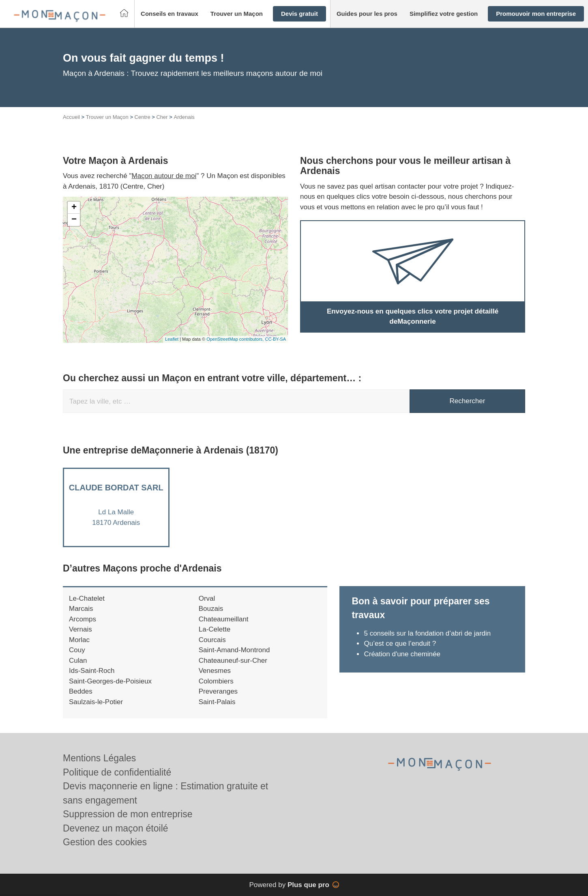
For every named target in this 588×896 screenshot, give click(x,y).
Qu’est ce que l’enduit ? (400, 644)
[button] (170, 14)
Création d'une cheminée (402, 654)
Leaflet (172, 339)
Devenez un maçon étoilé (116, 828)
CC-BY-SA (275, 339)
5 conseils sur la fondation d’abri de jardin (427, 633)
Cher (162, 117)
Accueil (71, 117)
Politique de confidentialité (117, 772)
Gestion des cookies (105, 842)
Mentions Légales (99, 758)
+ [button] (74, 208)
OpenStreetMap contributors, (236, 339)
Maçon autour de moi (164, 176)
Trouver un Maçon (107, 117)
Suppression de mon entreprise (128, 814)
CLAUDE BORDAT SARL (116, 488)
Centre (143, 117)
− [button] (74, 220)
